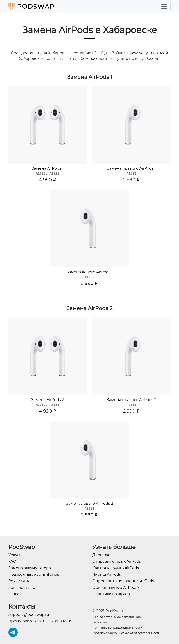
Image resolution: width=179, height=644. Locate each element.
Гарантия (100, 622)
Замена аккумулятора (30, 568)
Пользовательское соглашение (117, 617)
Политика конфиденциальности (117, 628)
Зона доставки (22, 587)
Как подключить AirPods (116, 568)
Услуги (15, 555)
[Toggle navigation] (164, 7)
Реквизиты (19, 581)
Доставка (101, 555)
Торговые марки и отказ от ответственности (126, 633)
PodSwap (32, 7)
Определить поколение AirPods (123, 581)
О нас (14, 594)
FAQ (12, 561)
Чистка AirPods (107, 574)
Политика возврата (111, 594)
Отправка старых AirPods (117, 561)
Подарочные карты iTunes (34, 574)
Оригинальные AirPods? (116, 587)
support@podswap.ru (29, 615)
